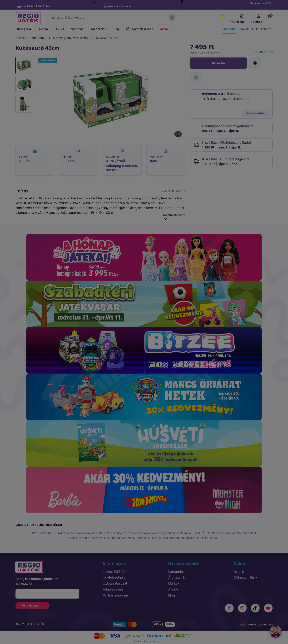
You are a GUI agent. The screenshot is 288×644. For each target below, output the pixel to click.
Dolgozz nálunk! (246, 577)
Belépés (256, 19)
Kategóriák (25, 29)
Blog (116, 29)
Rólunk (239, 572)
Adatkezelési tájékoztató (256, 624)
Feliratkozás (32, 605)
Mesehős (77, 29)
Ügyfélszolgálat (115, 577)
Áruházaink (237, 19)
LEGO (60, 29)
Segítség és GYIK (261, 3)
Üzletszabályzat (115, 583)
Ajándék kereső (139, 29)
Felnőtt (266, 29)
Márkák (44, 29)
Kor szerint (98, 29)
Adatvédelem (113, 589)
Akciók (165, 29)
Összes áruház (256, 113)
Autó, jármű (39, 38)
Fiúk (255, 29)
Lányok (244, 29)
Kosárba (218, 63)
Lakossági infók (115, 572)
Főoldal (20, 38)
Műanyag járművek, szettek (71, 38)
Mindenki (229, 29)
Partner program (115, 595)
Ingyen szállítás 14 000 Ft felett (34, 6)
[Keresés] (112, 18)
